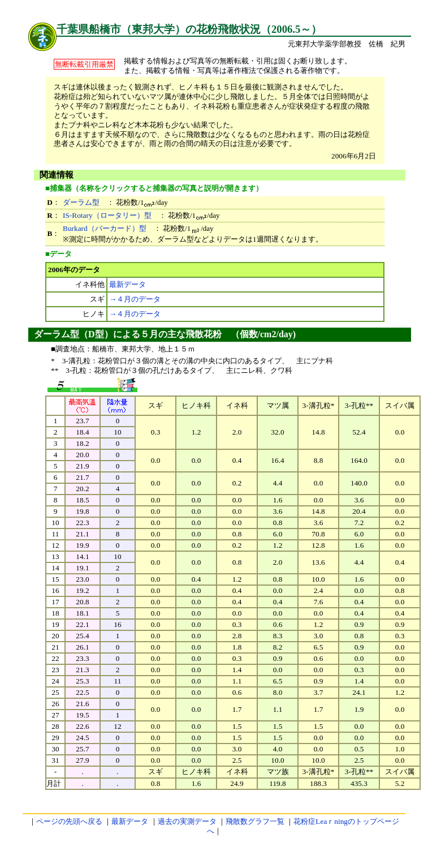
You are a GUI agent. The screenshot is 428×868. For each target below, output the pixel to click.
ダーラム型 (81, 202)
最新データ (127, 284)
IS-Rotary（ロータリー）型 (107, 215)
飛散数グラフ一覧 (255, 821)
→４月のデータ (135, 299)
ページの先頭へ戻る (69, 821)
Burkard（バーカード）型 (105, 228)
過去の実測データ (187, 821)
